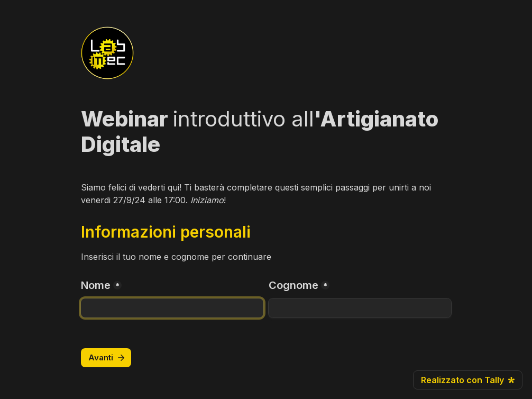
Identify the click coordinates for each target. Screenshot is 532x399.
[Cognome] (360, 308)
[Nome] (172, 308)
